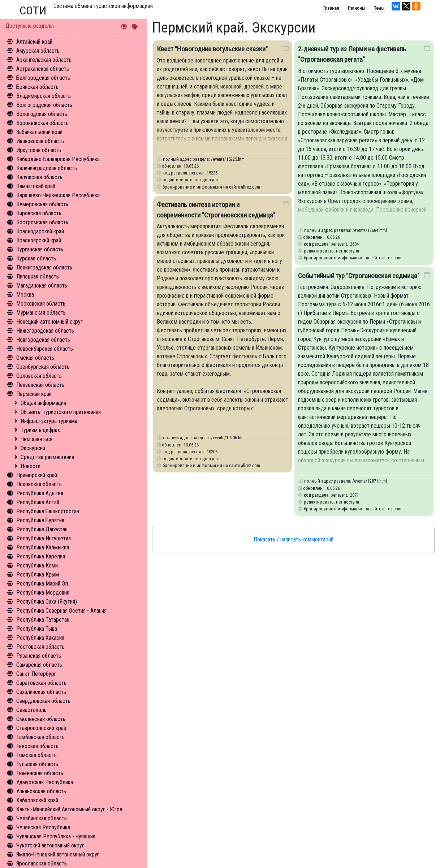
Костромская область (42, 222)
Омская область (35, 358)
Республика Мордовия (43, 593)
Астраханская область (43, 69)
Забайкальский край (39, 132)
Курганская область (40, 249)
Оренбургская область (43, 367)
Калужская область (39, 177)
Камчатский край (36, 186)
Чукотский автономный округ (50, 845)
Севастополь (31, 710)
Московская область (41, 304)
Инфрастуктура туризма (49, 421)
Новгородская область (43, 340)
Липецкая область (38, 277)
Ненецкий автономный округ (49, 322)
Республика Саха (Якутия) (47, 602)
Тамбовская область (40, 737)
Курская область (36, 258)
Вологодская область (42, 114)
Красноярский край (39, 240)
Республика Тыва (37, 629)
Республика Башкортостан (48, 511)
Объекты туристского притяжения (61, 412)
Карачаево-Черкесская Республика (58, 195)
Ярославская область (42, 863)
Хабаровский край (37, 800)
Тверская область (37, 746)
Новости (31, 466)
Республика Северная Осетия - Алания (61, 611)
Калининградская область (47, 168)
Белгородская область (43, 78)
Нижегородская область (45, 331)
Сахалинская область (41, 692)
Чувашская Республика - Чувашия (56, 836)
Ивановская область (40, 141)
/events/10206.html (228, 438)
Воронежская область (42, 123)
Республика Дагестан (42, 529)
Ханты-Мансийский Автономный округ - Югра (69, 809)
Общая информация (43, 403)
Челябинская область (42, 818)
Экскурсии (33, 448)
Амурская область (38, 51)
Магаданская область (42, 286)
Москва (25, 295)
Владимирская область (44, 96)
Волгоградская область (44, 105)
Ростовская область (40, 647)
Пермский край (34, 394)
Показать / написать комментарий (294, 539)
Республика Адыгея (40, 493)
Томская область (36, 755)
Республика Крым (38, 575)
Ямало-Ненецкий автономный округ (58, 854)
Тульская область (37, 764)
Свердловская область (43, 701)
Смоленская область (41, 719)
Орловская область (39, 376)
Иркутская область (39, 150)
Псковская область (39, 484)
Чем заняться (36, 439)
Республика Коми (37, 565)
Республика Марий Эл (42, 584)
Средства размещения (47, 457)
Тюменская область (40, 773)
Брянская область (37, 87)
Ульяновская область (41, 791)
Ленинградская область (44, 267)
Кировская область (39, 213)
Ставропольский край (41, 728)
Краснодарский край (40, 231)
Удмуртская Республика (45, 782)
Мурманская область (41, 313)
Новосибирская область (45, 349)
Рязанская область (39, 656)
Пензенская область (40, 385)
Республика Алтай (38, 502)
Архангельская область (44, 60)
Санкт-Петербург (36, 674)
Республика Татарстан (43, 620)
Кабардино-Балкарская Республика (58, 159)
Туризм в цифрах (40, 430)
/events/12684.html (370, 230)
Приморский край (37, 475)
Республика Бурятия (40, 520)
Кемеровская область (42, 204)
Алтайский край (34, 42)
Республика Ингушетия (44, 538)
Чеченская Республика (43, 827)
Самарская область (39, 665)
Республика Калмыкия (43, 547)
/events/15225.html (228, 159)
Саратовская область (41, 683)
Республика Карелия (41, 556)
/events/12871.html (370, 481)
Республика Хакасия (40, 638)
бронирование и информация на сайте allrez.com (211, 187)
